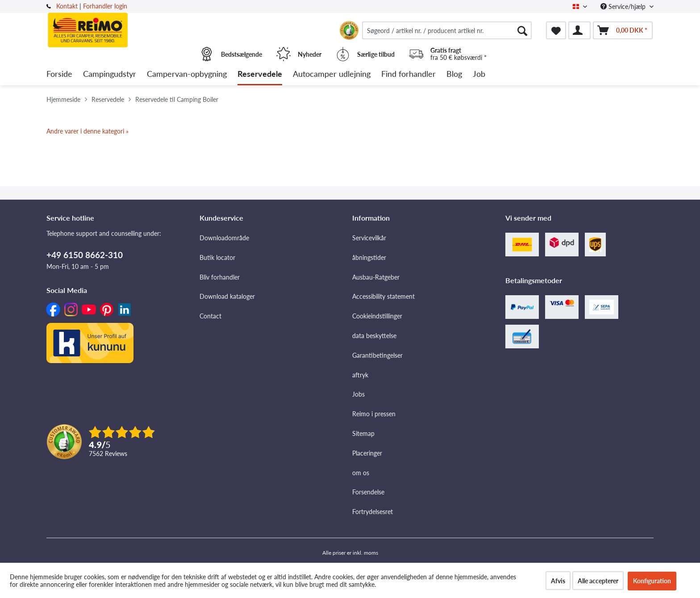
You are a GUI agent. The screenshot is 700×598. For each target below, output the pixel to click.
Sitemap (363, 433)
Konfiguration (652, 581)
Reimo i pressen (374, 414)
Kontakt (67, 6)
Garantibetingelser (377, 355)
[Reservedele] (260, 74)
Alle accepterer (598, 581)
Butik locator (217, 257)
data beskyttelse (374, 336)
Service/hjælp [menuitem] (624, 6)
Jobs (358, 394)
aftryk (360, 375)
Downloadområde (224, 238)
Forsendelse (368, 492)
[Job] (479, 74)
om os (361, 473)
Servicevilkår (369, 238)
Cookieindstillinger (377, 316)
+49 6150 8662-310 (85, 255)
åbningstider (369, 257)
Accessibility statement (383, 296)
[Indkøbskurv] (623, 30)
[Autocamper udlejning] (332, 74)
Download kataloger (227, 296)
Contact (210, 316)
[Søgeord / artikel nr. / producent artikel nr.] (447, 30)
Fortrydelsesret (373, 512)
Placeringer (367, 453)
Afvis (558, 581)
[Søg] (522, 30)
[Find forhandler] (408, 74)
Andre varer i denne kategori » (87, 131)
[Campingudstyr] (110, 74)
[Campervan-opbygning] (187, 74)
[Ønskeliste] (556, 30)
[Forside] (59, 74)
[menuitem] (447, 30)
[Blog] (454, 74)
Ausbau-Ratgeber (376, 277)
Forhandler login (105, 6)
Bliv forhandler (220, 277)
